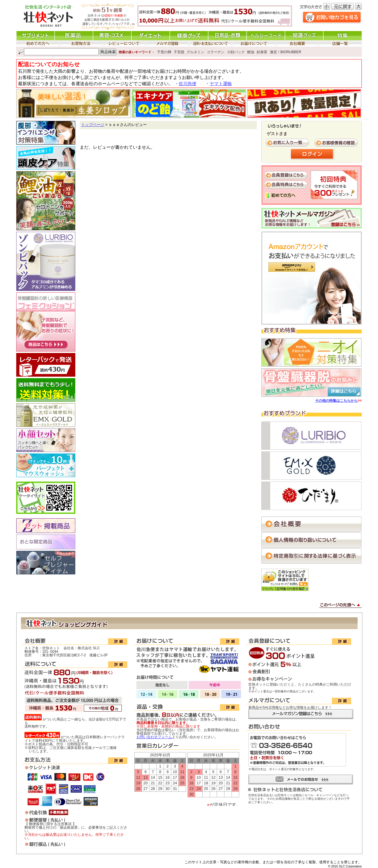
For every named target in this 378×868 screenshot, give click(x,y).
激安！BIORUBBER (286, 52)
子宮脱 (179, 52)
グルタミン (195, 52)
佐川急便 (188, 84)
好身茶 (262, 52)
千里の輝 (164, 52)
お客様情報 (337, 143)
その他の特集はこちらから (336, 401)
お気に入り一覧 (288, 143)
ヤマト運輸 (221, 84)
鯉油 (251, 52)
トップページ (93, 125)
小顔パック (236, 52)
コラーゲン (216, 52)
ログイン (312, 154)
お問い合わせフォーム (154, 737)
